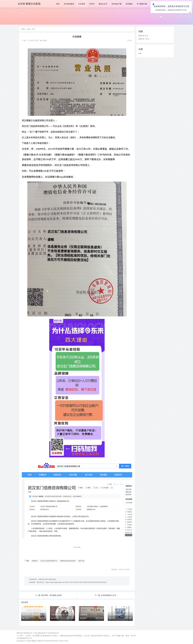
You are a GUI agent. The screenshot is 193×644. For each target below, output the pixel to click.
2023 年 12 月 (144, 39)
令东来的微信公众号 (108, 595)
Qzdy (66, 641)
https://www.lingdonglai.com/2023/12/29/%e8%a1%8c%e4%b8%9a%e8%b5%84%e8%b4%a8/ (76, 582)
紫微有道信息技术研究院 (68, 561)
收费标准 (35, 561)
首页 (23, 29)
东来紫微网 (109, 159)
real (28, 29)
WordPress (54, 641)
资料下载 (81, 561)
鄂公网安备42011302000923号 (47, 633)
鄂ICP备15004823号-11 (26, 633)
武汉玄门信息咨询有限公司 (49, 561)
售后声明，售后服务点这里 (51, 595)
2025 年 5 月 (143, 36)
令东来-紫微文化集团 (34, 641)
